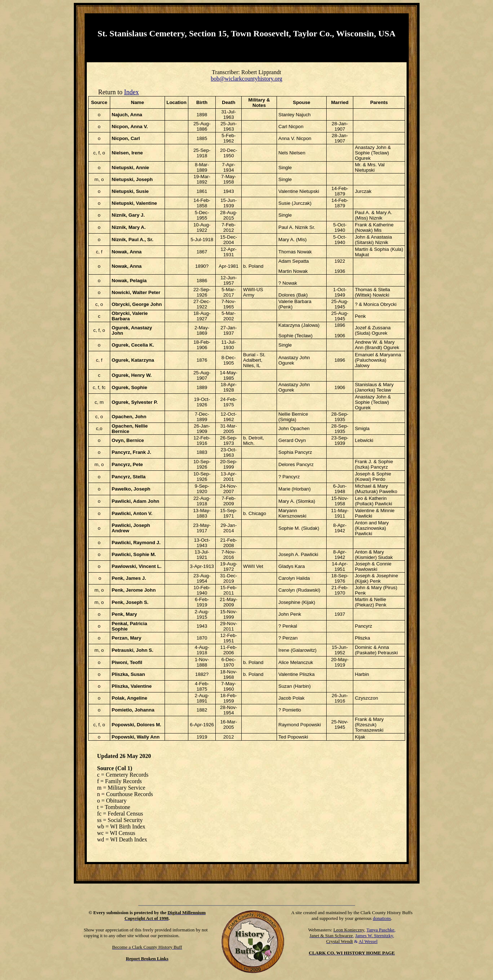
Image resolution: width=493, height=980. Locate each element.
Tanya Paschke (380, 930)
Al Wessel (368, 941)
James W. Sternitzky (374, 936)
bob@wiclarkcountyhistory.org (246, 79)
